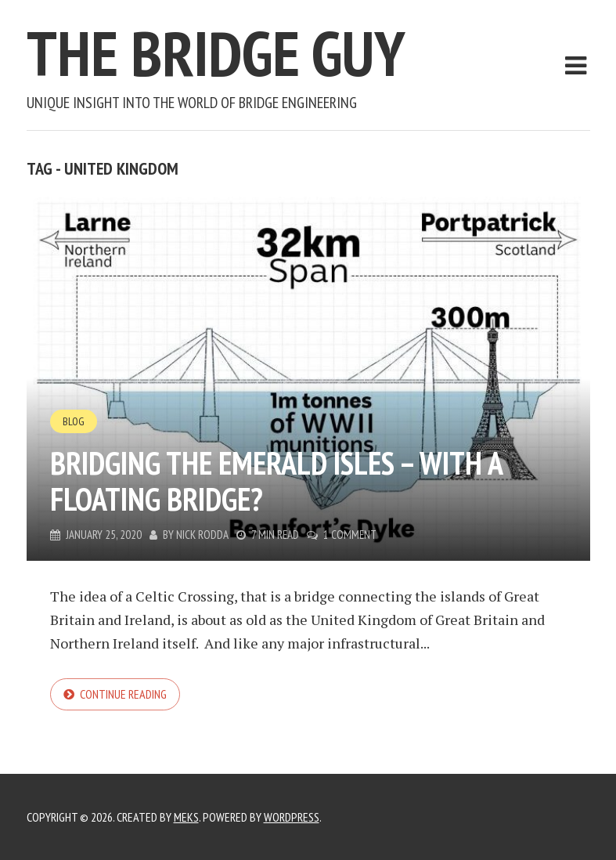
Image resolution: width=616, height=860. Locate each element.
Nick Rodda (202, 535)
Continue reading (123, 694)
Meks (186, 817)
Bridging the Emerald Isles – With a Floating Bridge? (276, 481)
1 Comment (350, 535)
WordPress (292, 817)
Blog (74, 421)
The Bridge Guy (216, 53)
